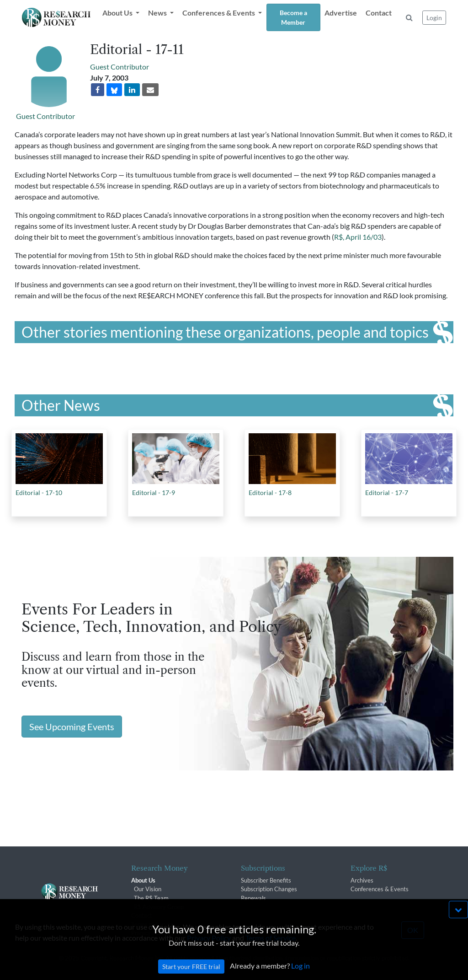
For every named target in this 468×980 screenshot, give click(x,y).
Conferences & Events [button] (219, 13)
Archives (362, 880)
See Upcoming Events (72, 727)
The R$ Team (151, 898)
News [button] (158, 13)
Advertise (341, 13)
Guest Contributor (45, 116)
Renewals (253, 898)
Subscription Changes (269, 889)
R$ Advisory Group (159, 907)
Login (434, 18)
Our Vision (148, 889)
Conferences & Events (380, 889)
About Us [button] (118, 13)
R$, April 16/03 (358, 237)
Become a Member (293, 17)
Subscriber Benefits (266, 880)
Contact (379, 13)
